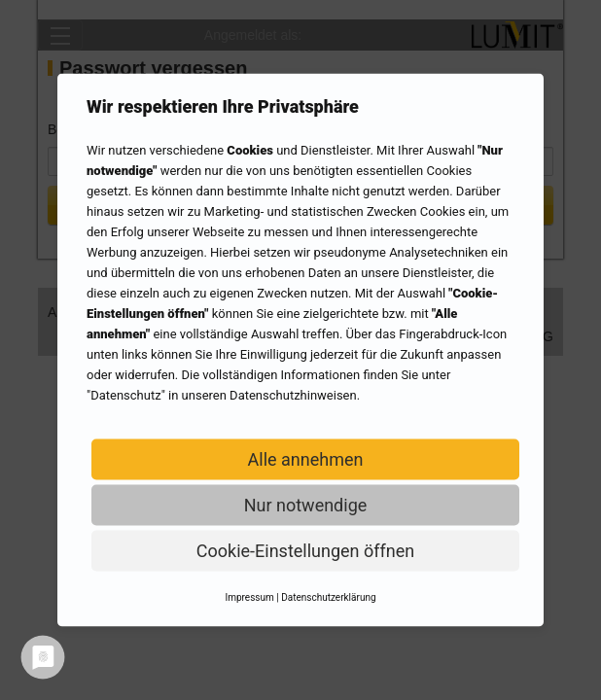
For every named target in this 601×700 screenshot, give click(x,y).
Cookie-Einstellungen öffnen (305, 551)
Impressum (249, 597)
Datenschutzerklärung (328, 597)
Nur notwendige (306, 505)
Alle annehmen (306, 459)
